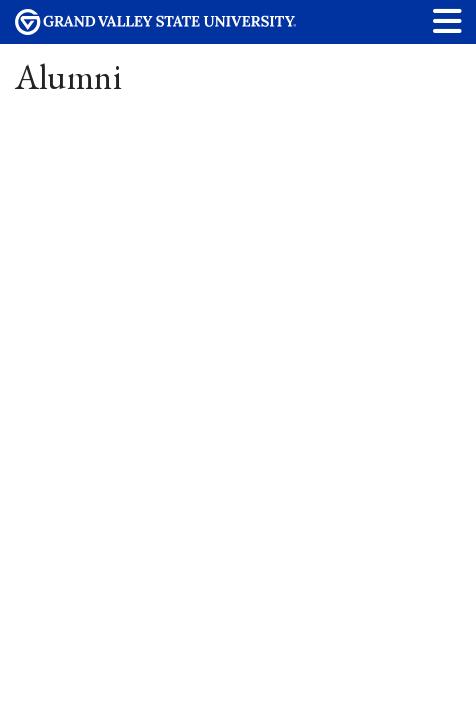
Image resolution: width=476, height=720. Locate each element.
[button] (448, 20)
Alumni (69, 76)
